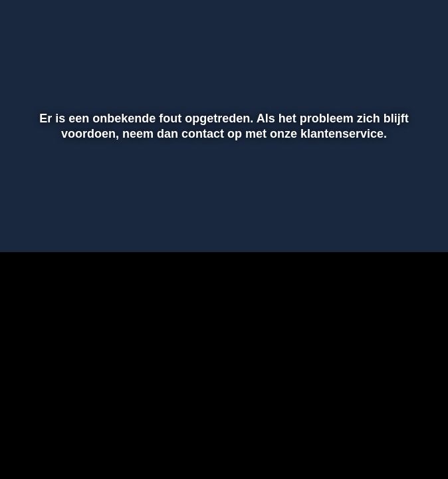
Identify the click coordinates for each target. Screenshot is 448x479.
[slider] (222, 195)
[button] (27, 223)
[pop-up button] (392, 223)
